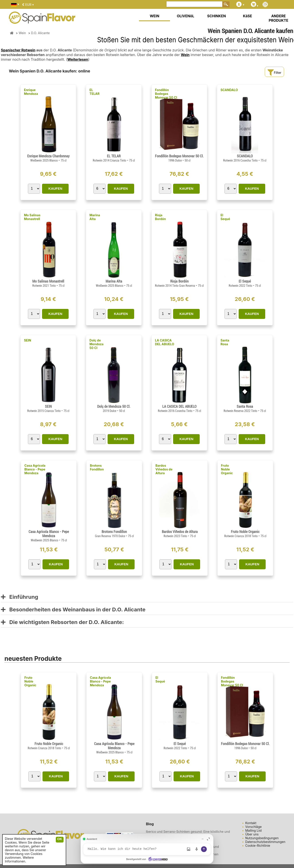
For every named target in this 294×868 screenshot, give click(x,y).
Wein (185, 55)
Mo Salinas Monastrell (32, 217)
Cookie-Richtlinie (258, 846)
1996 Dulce (175, 160)
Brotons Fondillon (97, 467)
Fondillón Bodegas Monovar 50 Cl (166, 94)
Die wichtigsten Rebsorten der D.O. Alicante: (62, 622)
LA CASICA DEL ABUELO (165, 342)
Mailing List (254, 830)
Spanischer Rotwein (18, 50)
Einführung (19, 597)
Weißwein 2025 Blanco (44, 160)
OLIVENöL (186, 16)
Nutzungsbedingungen (262, 838)
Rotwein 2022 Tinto (241, 286)
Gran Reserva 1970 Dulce (110, 536)
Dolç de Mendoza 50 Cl (96, 344)
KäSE (248, 16)
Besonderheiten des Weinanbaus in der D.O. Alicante (73, 610)
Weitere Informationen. (19, 859)
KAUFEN (55, 188)
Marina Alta (95, 217)
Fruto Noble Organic (227, 469)
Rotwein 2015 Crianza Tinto (44, 411)
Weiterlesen (78, 59)
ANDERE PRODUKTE (279, 18)
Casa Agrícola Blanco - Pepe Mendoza (35, 469)
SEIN (27, 340)
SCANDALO (229, 90)
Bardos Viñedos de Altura (164, 469)
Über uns (252, 834)
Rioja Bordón (160, 217)
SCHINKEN (217, 16)
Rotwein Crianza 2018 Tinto (241, 536)
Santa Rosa (225, 342)
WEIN (154, 16)
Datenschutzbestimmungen (265, 842)
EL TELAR (94, 92)
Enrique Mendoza (31, 92)
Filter (274, 73)
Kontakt (251, 823)
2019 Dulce (110, 411)
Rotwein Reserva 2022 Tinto (241, 411)
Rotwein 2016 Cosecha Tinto (241, 160)
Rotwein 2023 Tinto (176, 536)
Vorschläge (253, 827)
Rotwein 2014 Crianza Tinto (110, 160)
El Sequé (225, 217)
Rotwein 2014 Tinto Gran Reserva (175, 286)
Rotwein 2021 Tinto (44, 286)
